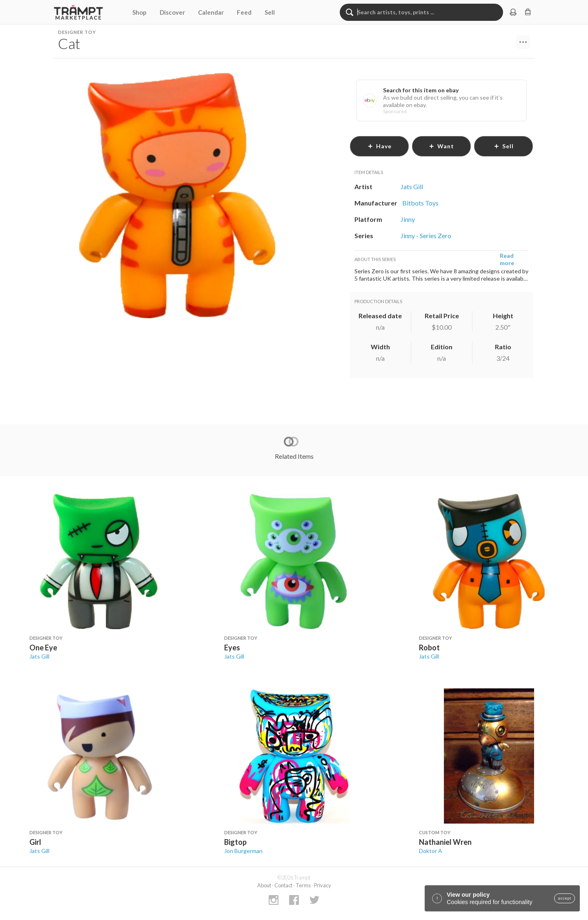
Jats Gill (39, 656)
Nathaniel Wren (445, 842)
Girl (35, 842)
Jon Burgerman (243, 851)
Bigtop (235, 842)
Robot (429, 648)
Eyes (232, 648)
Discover (172, 12)
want (441, 146)
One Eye (43, 648)
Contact (283, 885)
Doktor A (431, 851)
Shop (139, 12)
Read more (507, 259)
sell (504, 146)
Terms (303, 885)
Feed (244, 12)
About (264, 885)
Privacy (323, 885)
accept (565, 898)
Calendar (211, 12)
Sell (270, 12)
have (380, 146)
